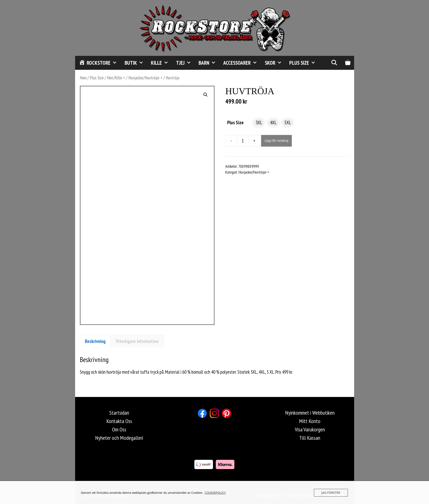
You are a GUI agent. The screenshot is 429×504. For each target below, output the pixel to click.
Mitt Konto (310, 421)
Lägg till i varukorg (276, 140)
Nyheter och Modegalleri (119, 438)
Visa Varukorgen (310, 429)
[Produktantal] (243, 141)
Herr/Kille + (116, 78)
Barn (209, 63)
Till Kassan (310, 438)
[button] (206, 95)
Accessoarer (242, 63)
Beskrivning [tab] (95, 341)
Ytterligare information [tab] (137, 341)
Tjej (185, 63)
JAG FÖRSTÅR (331, 493)
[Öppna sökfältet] (334, 63)
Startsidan (119, 413)
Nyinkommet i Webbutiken (310, 413)
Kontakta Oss (119, 421)
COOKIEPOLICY (215, 493)
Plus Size (304, 63)
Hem (83, 78)
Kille (161, 63)
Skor (275, 63)
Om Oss (119, 429)
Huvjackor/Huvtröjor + (145, 78)
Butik (136, 63)
